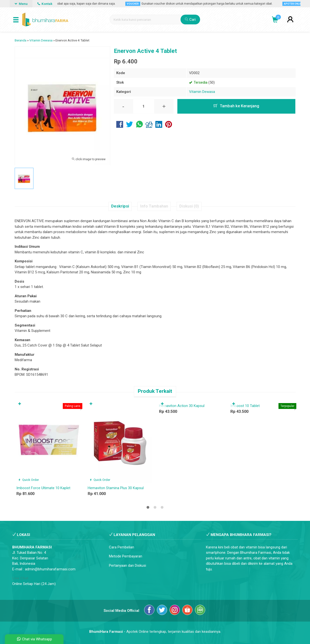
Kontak (45, 4)
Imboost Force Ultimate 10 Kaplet (43, 488)
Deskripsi (120, 206)
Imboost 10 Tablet (245, 406)
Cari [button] (190, 20)
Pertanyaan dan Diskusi (128, 565)
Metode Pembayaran (126, 556)
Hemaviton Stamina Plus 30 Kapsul (116, 488)
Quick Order (28, 480)
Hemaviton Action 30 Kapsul (182, 406)
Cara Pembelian (122, 547)
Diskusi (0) (189, 206)
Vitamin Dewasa (202, 92)
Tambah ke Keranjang (236, 106)
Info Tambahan (154, 206)
